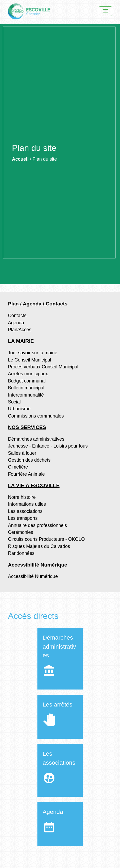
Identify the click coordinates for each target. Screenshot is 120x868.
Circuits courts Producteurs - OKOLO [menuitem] (46, 539)
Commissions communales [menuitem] (36, 416)
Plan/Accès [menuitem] (20, 330)
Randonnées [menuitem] (21, 553)
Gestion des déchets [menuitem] (29, 460)
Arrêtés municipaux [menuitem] (28, 374)
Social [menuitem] (14, 402)
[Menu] (105, 11)
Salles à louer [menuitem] (22, 453)
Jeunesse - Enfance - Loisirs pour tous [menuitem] (48, 446)
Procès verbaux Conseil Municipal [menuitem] (43, 367)
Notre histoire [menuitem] (22, 497)
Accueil (20, 159)
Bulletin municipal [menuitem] (26, 388)
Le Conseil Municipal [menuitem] (29, 360)
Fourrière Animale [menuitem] (26, 474)
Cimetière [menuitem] (18, 467)
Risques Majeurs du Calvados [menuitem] (39, 546)
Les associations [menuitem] (25, 511)
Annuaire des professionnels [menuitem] (37, 525)
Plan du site (45, 159)
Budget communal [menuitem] (27, 381)
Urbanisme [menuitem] (19, 409)
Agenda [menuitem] (16, 323)
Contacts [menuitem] (17, 316)
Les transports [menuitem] (23, 518)
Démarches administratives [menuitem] (36, 439)
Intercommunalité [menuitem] (26, 395)
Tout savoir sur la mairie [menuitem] (33, 353)
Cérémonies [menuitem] (21, 532)
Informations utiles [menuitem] (27, 504)
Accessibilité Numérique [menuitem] (33, 576)
